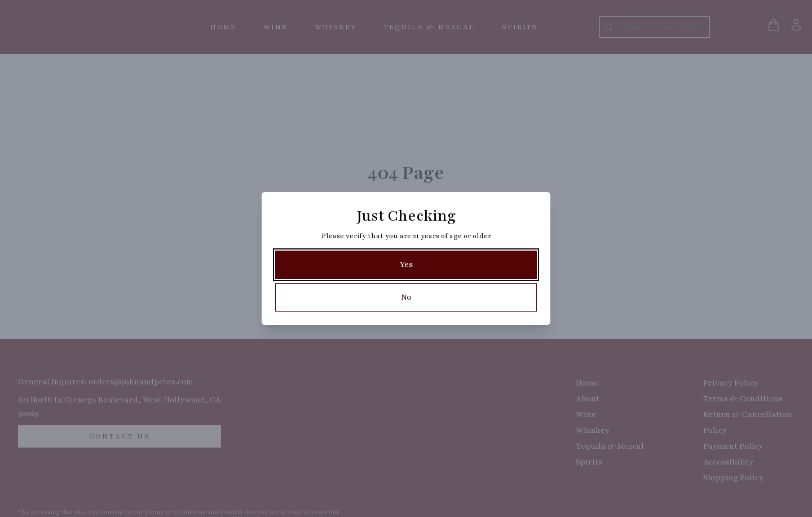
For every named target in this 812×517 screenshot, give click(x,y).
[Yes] (406, 265)
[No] (406, 297)
